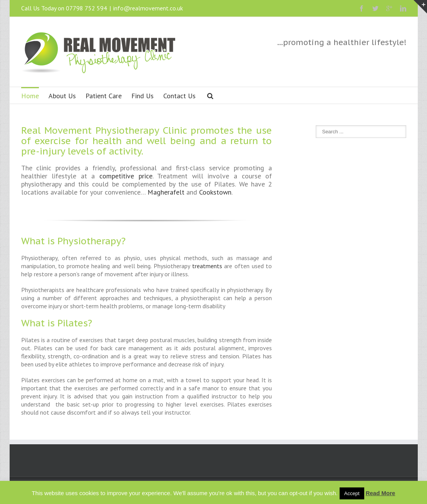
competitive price (126, 176)
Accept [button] (352, 493)
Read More (381, 493)
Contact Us (179, 96)
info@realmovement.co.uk (148, 8)
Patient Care (104, 96)
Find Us (142, 96)
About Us (62, 96)
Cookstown (215, 192)
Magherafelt (166, 192)
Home (30, 96)
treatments (207, 266)
